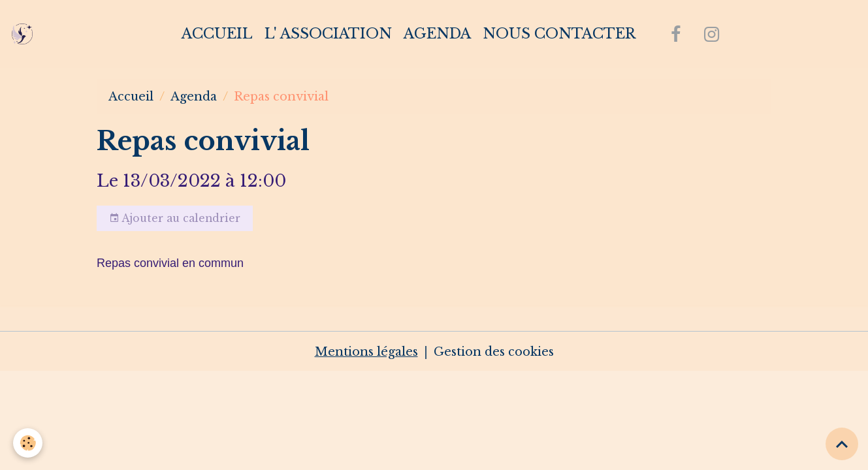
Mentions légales (366, 352)
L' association (328, 34)
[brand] (25, 34)
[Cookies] (28, 443)
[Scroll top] (842, 444)
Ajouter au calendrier (175, 219)
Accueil (217, 34)
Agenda (437, 34)
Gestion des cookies (494, 352)
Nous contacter (559, 34)
